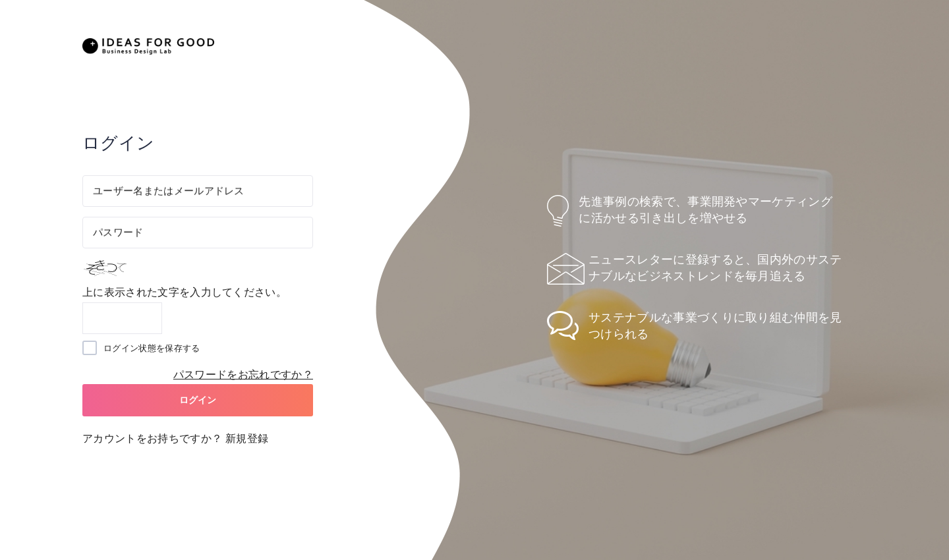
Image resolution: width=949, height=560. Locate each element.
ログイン (198, 400)
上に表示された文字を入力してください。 (185, 292)
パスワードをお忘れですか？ (243, 375)
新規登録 (247, 438)
